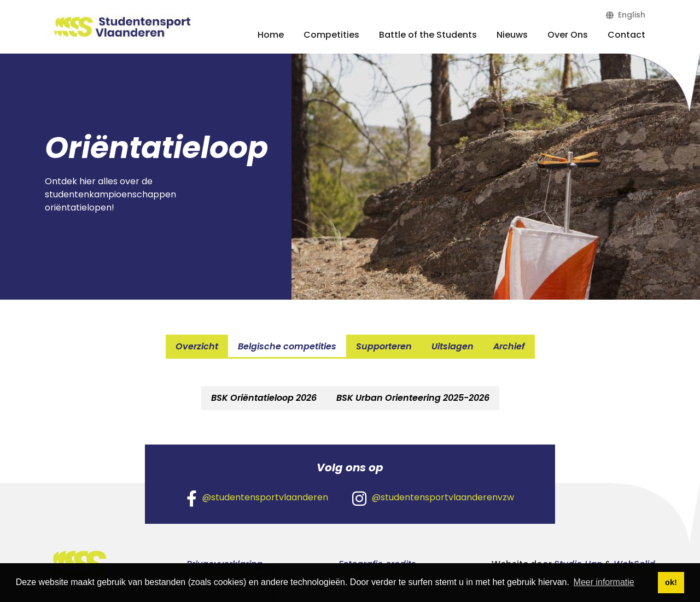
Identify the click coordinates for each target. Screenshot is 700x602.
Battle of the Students (428, 35)
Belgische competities (287, 346)
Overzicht (197, 346)
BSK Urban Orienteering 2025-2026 (413, 398)
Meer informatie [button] (604, 582)
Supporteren (384, 346)
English (626, 15)
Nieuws (512, 35)
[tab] (264, 398)
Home (271, 35)
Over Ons (568, 35)
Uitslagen (453, 346)
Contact (626, 35)
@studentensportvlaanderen (257, 498)
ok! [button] (671, 582)
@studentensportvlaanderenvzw (433, 498)
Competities (331, 35)
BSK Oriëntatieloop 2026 (264, 398)
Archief (509, 346)
